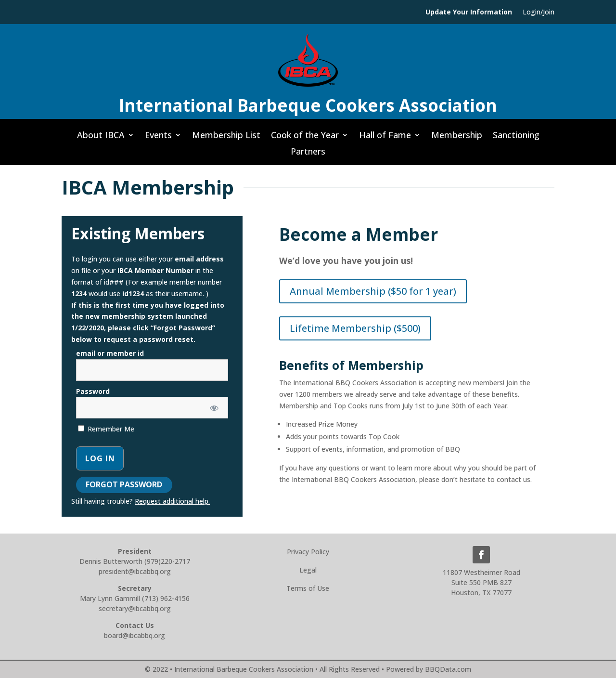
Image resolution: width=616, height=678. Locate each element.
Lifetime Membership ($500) (355, 328)
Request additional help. (172, 501)
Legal (308, 570)
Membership (457, 138)
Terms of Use (308, 588)
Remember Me (106, 429)
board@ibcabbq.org (135, 635)
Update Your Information (469, 13)
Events (158, 138)
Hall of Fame (385, 138)
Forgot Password (124, 484)
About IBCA (101, 138)
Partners (308, 154)
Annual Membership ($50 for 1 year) (373, 291)
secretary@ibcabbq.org (135, 608)
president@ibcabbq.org (135, 571)
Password (93, 391)
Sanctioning (516, 138)
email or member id (110, 353)
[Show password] (214, 408)
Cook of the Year (305, 138)
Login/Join (539, 13)
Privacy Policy (308, 552)
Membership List (226, 138)
